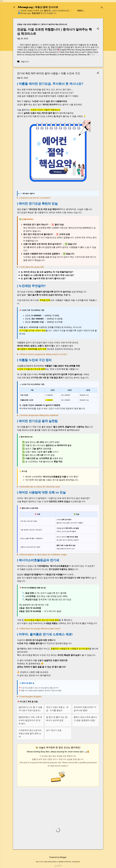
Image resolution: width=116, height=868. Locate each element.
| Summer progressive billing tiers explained (39, 415)
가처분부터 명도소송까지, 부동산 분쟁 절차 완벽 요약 (30, 733)
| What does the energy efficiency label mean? (40, 629)
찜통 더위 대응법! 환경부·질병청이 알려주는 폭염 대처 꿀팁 (41, 691)
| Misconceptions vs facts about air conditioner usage (43, 555)
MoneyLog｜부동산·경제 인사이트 (38, 7)
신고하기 (58, 866)
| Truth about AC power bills (32, 267)
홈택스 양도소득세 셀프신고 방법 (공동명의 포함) (85, 719)
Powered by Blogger (58, 857)
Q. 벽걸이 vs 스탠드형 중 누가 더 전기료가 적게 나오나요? (48, 275)
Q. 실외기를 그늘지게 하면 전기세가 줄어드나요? (43, 278)
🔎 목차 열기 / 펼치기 (27, 194)
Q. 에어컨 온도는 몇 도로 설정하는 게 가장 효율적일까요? (47, 272)
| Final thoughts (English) (30, 697)
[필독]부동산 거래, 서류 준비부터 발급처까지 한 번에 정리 (30, 720)
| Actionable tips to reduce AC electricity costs (40, 487)
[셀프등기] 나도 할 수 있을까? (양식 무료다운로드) (30, 709)
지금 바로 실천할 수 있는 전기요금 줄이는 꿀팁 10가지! (40, 688)
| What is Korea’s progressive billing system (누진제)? (43, 354)
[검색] (102, 8)
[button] (98, 29)
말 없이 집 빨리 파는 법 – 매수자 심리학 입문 (57, 719)
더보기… (81, 11)
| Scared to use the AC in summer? (35, 198)
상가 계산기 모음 (54, 730)
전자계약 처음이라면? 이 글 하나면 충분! (85, 709)
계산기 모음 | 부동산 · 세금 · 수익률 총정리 (57, 709)
